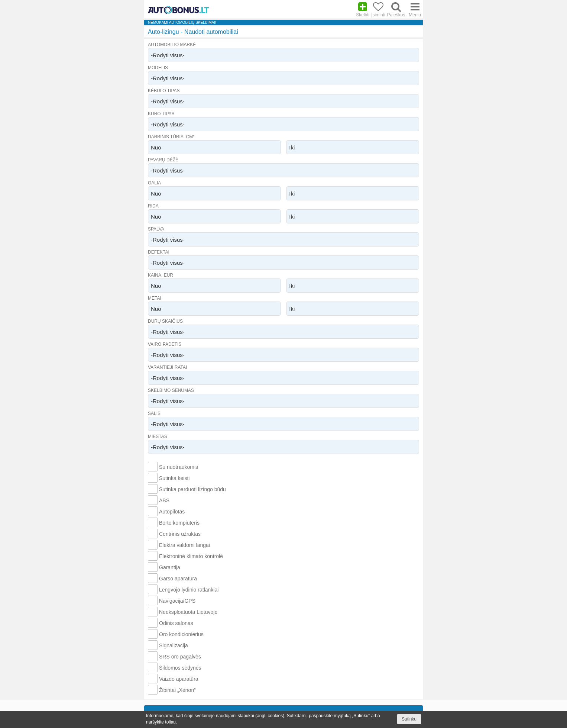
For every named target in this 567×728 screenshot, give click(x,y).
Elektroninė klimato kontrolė (191, 556)
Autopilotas (172, 512)
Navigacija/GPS (177, 601)
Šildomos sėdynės (180, 668)
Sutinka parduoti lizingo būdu (192, 489)
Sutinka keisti (174, 478)
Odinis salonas (176, 623)
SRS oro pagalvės (180, 657)
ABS (164, 500)
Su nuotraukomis (179, 467)
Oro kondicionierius (181, 634)
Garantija (170, 567)
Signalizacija (174, 645)
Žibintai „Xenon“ (177, 690)
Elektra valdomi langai (184, 545)
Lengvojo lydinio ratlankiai (189, 590)
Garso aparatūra (178, 579)
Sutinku (409, 719)
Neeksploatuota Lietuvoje (188, 612)
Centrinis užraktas (180, 534)
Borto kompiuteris (179, 523)
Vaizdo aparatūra (179, 679)
